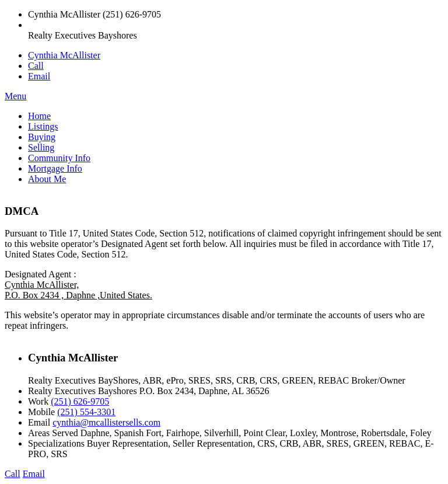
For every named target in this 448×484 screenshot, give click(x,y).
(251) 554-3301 (86, 412)
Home (39, 116)
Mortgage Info (55, 168)
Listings (43, 126)
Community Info (59, 158)
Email (39, 76)
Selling (41, 147)
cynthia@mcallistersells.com (106, 422)
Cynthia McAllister (64, 55)
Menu (15, 96)
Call (36, 66)
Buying (42, 137)
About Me (47, 179)
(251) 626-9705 (80, 401)
